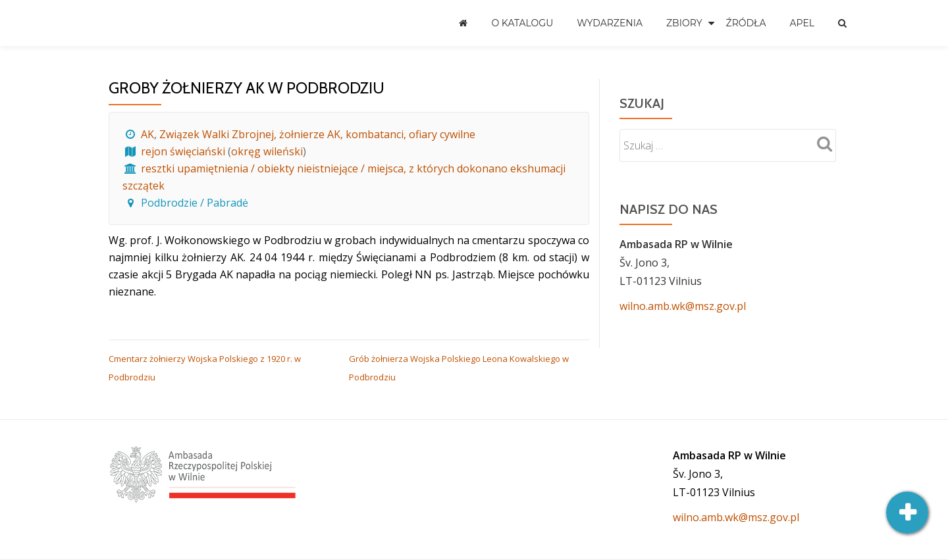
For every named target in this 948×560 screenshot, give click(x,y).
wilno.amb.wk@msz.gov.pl (683, 306)
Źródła (746, 23)
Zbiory (684, 23)
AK (147, 134)
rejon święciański (183, 151)
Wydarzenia (610, 23)
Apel (802, 23)
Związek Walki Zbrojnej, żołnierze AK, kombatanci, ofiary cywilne (317, 134)
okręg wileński (267, 151)
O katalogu (522, 23)
